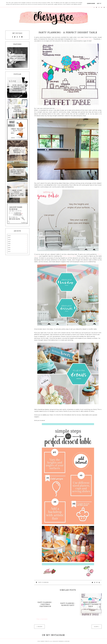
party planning (44, 582)
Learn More (91, 4)
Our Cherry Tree (43, 641)
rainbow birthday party (85, 39)
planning (58, 108)
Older (96, 627)
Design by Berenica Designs (61, 641)
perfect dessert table (69, 256)
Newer (40, 627)
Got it (99, 4)
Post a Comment (42, 619)
